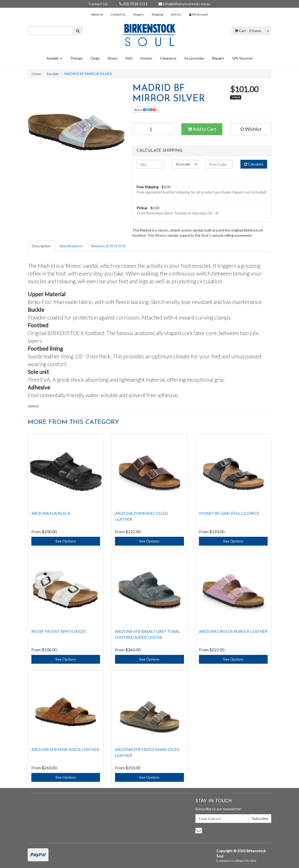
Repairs (139, 14)
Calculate (254, 164)
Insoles (146, 58)
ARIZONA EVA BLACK (51, 513)
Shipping (157, 14)
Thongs (76, 58)
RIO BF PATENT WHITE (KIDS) (59, 631)
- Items (248, 31)
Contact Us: (98, 4)
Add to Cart (202, 129)
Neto (253, 861)
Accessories (194, 58)
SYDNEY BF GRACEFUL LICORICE (229, 513)
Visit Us (176, 14)
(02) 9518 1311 (133, 4)
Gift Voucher (242, 58)
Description (41, 246)
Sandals (54, 58)
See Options (66, 541)
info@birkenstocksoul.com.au (184, 4)
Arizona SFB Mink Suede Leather (65, 749)
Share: (146, 110)
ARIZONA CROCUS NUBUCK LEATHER (233, 631)
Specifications (71, 246)
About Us (97, 14)
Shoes (113, 58)
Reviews (108, 246)
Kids (129, 58)
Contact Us (118, 14)
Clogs (95, 58)
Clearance (168, 58)
